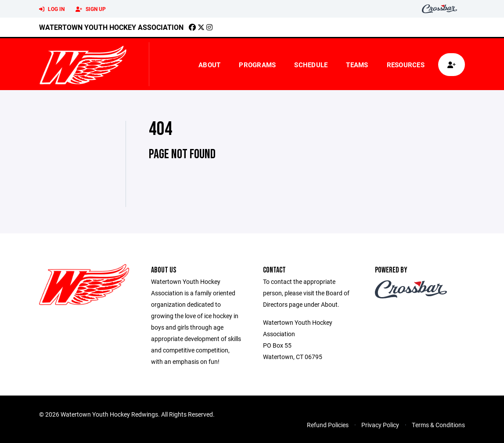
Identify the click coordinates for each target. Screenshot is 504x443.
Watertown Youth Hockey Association (111, 27)
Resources (406, 65)
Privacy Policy (380, 425)
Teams (357, 65)
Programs (257, 65)
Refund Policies (328, 425)
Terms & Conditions (438, 425)
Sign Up (91, 9)
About (209, 65)
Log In (52, 9)
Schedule (311, 65)
